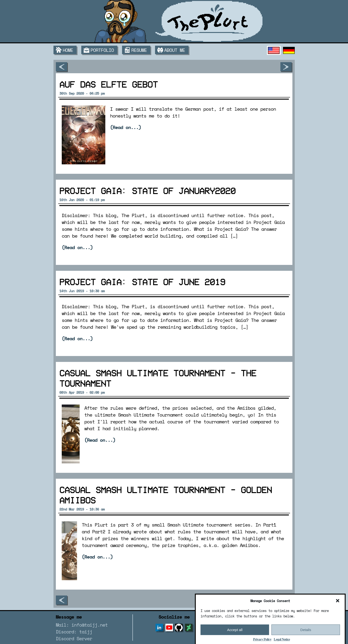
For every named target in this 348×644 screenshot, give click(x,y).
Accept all (235, 637)
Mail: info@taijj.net (82, 625)
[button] (338, 608)
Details (306, 637)
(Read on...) (126, 127)
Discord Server (74, 638)
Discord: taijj (74, 632)
